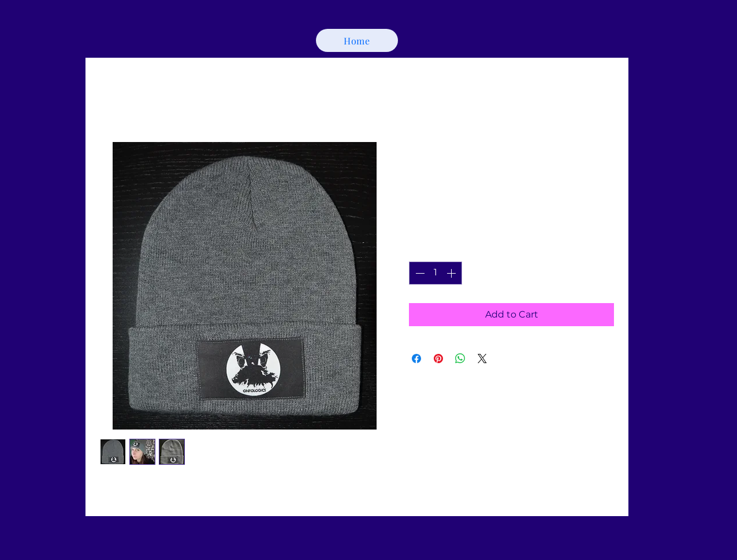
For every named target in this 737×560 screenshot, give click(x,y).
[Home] (357, 40)
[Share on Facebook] (416, 359)
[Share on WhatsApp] (460, 359)
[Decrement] (419, 273)
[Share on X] (482, 359)
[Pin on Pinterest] (438, 359)
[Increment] (452, 273)
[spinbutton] (435, 273)
